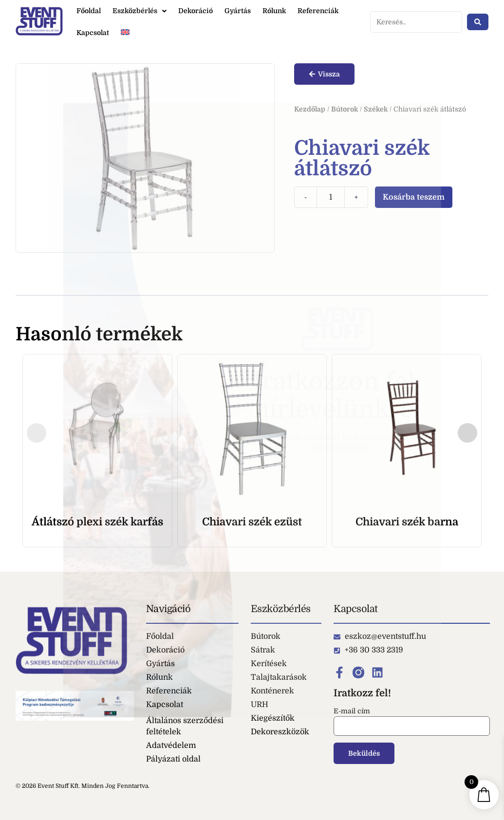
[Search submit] (478, 22)
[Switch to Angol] (125, 33)
